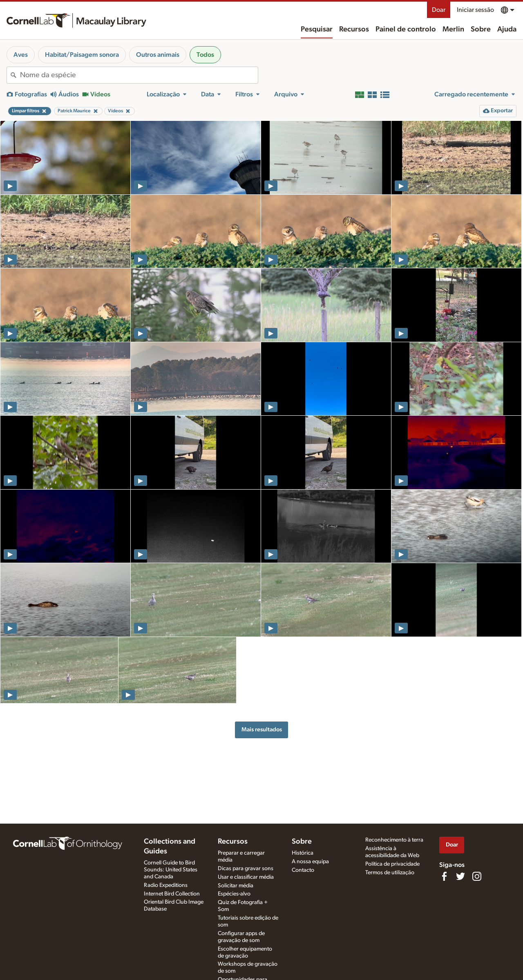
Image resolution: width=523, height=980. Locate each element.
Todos (205, 55)
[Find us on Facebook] (444, 876)
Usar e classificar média (246, 877)
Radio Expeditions (166, 885)
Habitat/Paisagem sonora (82, 55)
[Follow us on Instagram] (477, 876)
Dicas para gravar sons (246, 869)
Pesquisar (317, 29)
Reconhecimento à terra (394, 840)
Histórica (303, 853)
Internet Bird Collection (172, 894)
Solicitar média (236, 886)
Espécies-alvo (234, 894)
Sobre (481, 29)
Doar (439, 10)
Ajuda (507, 29)
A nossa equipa (310, 862)
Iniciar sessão (475, 10)
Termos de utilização (390, 873)
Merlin (453, 29)
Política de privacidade (392, 864)
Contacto (303, 870)
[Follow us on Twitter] (460, 876)
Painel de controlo (406, 29)
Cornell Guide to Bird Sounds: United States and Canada (171, 870)
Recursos (354, 29)
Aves (21, 55)
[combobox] (139, 75)
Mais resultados (262, 729)
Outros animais (158, 55)
